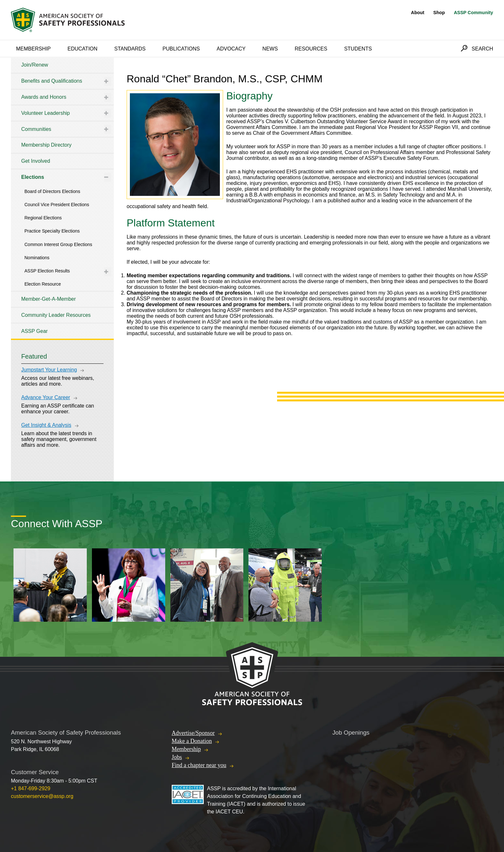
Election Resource (43, 284)
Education (82, 49)
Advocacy (231, 49)
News (270, 49)
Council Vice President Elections (57, 205)
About (418, 13)
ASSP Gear (34, 331)
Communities (36, 129)
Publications (181, 49)
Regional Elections (43, 218)
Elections (33, 177)
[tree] (62, 198)
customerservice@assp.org (42, 796)
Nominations (37, 258)
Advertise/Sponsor (193, 733)
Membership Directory (46, 145)
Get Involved (36, 161)
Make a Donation (192, 741)
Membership (33, 49)
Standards (130, 49)
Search (482, 49)
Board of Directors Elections (52, 191)
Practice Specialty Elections (52, 231)
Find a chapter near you (199, 765)
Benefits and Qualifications (52, 81)
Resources (311, 49)
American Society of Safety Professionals (68, 20)
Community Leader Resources (56, 315)
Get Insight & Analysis (46, 425)
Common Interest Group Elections (58, 244)
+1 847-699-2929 (31, 788)
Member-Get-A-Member (49, 299)
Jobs (177, 757)
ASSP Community (473, 13)
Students (358, 49)
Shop (439, 13)
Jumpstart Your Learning (49, 370)
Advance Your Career (46, 397)
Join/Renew (35, 65)
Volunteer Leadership (45, 113)
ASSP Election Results (47, 271)
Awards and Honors (44, 97)
